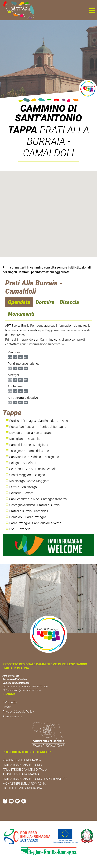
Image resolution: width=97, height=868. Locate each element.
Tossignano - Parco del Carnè (27, 451)
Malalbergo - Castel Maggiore (27, 481)
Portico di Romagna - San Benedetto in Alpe (37, 421)
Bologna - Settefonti (21, 463)
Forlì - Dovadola (18, 529)
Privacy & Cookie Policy (18, 712)
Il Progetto (10, 702)
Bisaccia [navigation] (69, 302)
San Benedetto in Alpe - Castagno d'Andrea (36, 499)
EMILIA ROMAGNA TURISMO (22, 765)
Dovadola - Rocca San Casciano (29, 433)
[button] (92, 10)
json (21, 357)
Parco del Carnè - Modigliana (27, 445)
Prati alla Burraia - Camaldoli (27, 511)
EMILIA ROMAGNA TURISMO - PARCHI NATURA (35, 779)
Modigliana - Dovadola (23, 439)
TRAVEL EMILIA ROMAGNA (21, 774)
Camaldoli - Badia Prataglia (26, 517)
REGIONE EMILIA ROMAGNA (22, 760)
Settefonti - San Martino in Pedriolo (31, 469)
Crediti (7, 707)
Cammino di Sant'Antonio (48, 113)
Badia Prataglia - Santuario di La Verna (33, 523)
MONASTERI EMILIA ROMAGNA (24, 783)
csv (26, 357)
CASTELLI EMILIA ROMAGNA (22, 788)
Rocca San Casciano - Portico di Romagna (36, 427)
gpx (10, 357)
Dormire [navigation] (45, 302)
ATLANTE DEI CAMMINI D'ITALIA (25, 770)
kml (15, 357)
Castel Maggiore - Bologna (25, 475)
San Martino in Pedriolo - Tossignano (32, 457)
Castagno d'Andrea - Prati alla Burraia (33, 505)
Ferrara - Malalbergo (21, 487)
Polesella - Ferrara (20, 493)
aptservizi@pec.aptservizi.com (24, 690)
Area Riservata (12, 716)
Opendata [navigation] (19, 302)
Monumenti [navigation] (21, 314)
